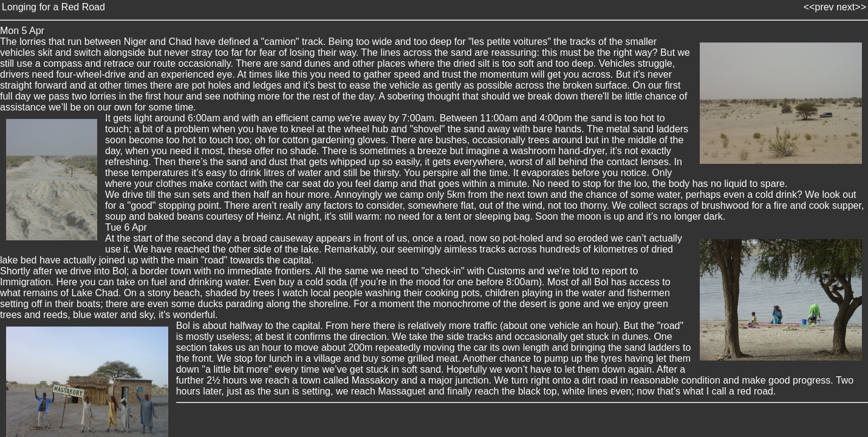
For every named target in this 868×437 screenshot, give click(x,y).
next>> (851, 7)
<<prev (819, 7)
